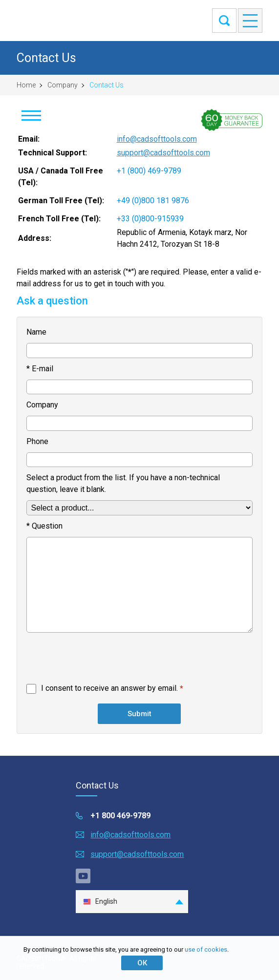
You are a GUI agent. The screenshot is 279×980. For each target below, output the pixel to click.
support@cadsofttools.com (163, 153)
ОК (142, 963)
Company (63, 85)
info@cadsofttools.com (157, 139)
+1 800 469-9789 (120, 816)
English (100, 902)
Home (26, 85)
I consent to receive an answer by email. (109, 688)
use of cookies (206, 949)
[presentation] (101, 660)
